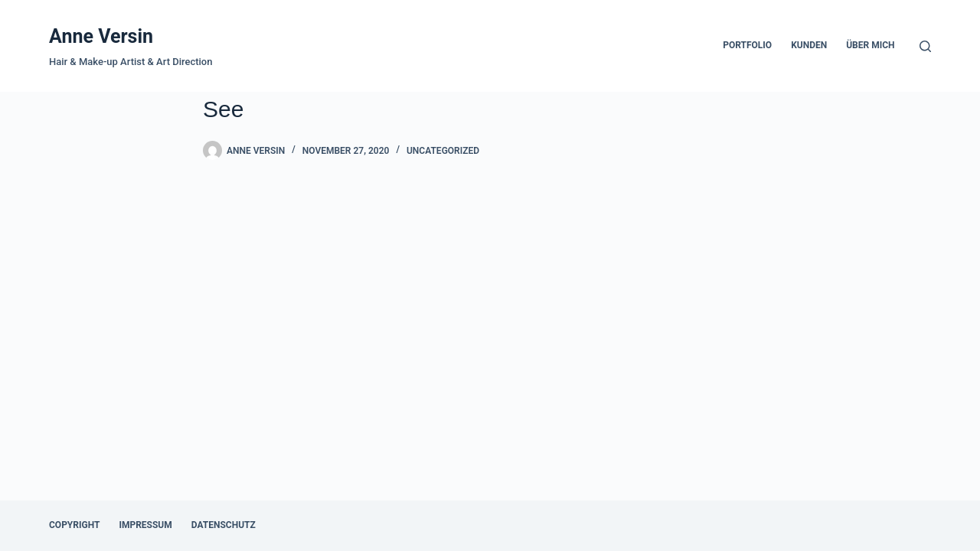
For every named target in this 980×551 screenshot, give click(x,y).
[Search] (925, 46)
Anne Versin (101, 36)
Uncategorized (443, 151)
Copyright (74, 525)
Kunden (809, 45)
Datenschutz (224, 525)
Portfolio (747, 45)
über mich (870, 45)
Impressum (145, 525)
